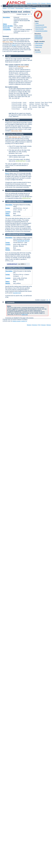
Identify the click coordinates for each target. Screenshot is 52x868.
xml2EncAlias (38, 36)
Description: (7, 17)
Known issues (39, 45)
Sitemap (49, 3)
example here (17, 293)
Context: (8, 212)
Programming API (40, 25)
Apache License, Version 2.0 (20, 321)
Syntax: (8, 208)
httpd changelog (39, 43)
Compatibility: (7, 30)
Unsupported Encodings (41, 31)
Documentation (19, 8)
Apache (5, 8)
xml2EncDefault (39, 37)
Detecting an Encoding (41, 27)
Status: (5, 24)
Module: (8, 215)
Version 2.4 (27, 8)
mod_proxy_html (8, 42)
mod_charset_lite (15, 137)
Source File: (6, 28)
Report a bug (39, 47)
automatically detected (23, 241)
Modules (29, 3)
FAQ (39, 3)
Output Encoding (39, 29)
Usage (37, 23)
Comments (38, 52)
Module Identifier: (8, 26)
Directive (20, 202)
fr (31, 14)
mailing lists (25, 315)
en (29, 14)
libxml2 (14, 45)
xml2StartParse (38, 39)
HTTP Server (11, 8)
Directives (35, 3)
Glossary (43, 3)
